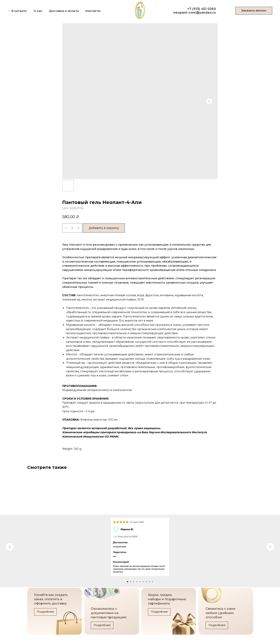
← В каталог (17, 11)
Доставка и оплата (64, 11)
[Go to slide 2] (131, 582)
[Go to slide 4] (137, 582)
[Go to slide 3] (134, 582)
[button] (254, 11)
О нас (38, 11)
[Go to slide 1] (128, 582)
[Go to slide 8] (149, 582)
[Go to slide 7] (146, 582)
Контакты (93, 11)
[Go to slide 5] (140, 582)
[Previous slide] (10, 547)
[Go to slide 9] (152, 582)
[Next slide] (270, 547)
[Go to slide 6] (143, 582)
